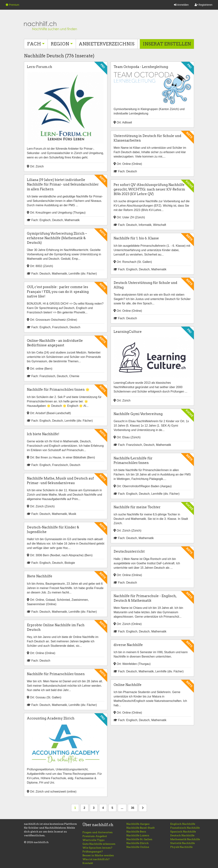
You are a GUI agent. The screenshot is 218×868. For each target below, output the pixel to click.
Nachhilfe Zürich (138, 843)
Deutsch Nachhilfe (182, 835)
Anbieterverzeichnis (107, 44)
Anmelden (181, 5)
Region (60, 44)
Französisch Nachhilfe (185, 828)
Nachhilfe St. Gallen (139, 839)
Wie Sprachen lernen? (97, 848)
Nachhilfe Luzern (138, 835)
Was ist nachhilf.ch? (96, 859)
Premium (12, 5)
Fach (34, 44)
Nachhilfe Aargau (138, 824)
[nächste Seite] (143, 808)
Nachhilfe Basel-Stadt (141, 828)
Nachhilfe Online (138, 847)
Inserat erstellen (167, 44)
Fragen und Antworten (98, 832)
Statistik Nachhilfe (183, 843)
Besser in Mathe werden (98, 855)
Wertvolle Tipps (93, 840)
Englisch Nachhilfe (183, 824)
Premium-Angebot (95, 836)
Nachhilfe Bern (136, 832)
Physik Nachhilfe (181, 847)
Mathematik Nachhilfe (185, 839)
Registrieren (203, 5)
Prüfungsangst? (93, 852)
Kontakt (88, 863)
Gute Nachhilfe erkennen (99, 844)
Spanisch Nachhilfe (183, 832)
